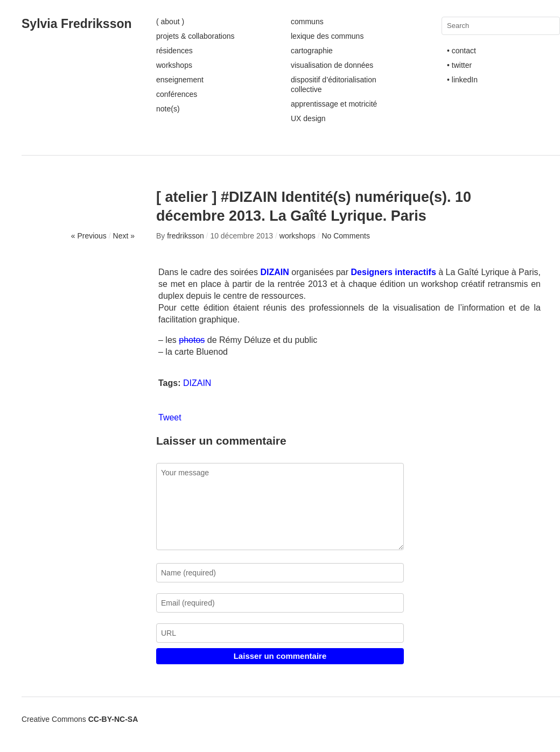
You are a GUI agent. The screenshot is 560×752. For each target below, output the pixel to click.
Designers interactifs (394, 272)
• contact (461, 51)
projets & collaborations (195, 36)
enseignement (180, 80)
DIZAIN (197, 383)
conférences (177, 94)
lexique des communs (327, 36)
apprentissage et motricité (334, 104)
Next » (124, 236)
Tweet (170, 417)
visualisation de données (332, 65)
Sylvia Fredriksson (77, 24)
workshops (174, 65)
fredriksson (185, 236)
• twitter (459, 65)
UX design (308, 118)
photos (192, 340)
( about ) (170, 22)
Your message (280, 507)
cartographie (312, 51)
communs (307, 22)
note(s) (168, 109)
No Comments (345, 236)
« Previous (89, 236)
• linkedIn (462, 80)
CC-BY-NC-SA (113, 719)
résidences (174, 51)
